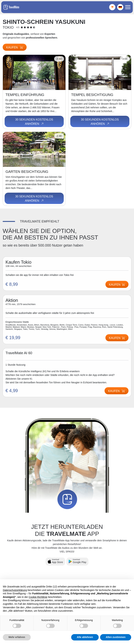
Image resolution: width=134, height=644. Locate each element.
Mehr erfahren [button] (17, 637)
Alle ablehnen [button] (85, 637)
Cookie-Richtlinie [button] (38, 597)
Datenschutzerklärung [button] (15, 590)
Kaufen (15, 47)
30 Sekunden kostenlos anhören (34, 122)
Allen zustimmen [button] (116, 637)
